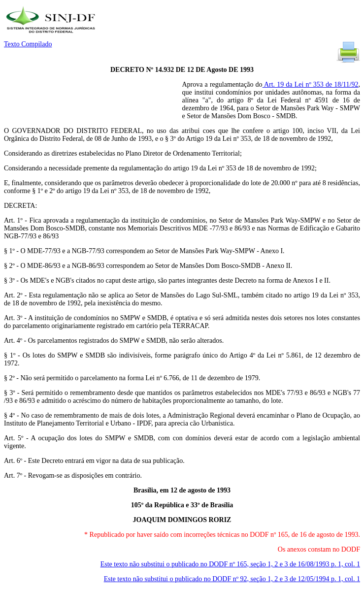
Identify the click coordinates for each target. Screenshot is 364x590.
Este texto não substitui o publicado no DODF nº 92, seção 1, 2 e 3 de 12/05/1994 (232, 579)
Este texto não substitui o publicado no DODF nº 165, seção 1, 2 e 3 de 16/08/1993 (230, 564)
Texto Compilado (28, 44)
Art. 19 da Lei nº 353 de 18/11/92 (311, 84)
